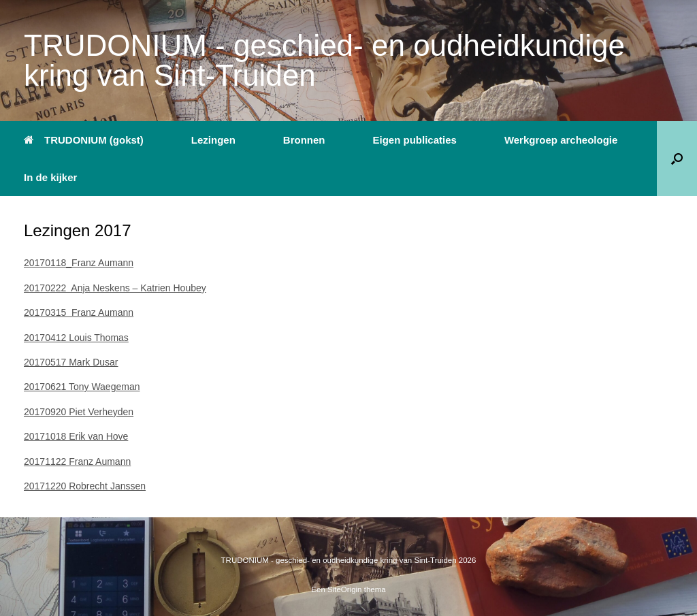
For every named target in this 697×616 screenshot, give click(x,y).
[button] (677, 159)
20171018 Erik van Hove (76, 436)
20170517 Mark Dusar (71, 362)
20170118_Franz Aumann (79, 263)
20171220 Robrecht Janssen (85, 486)
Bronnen (304, 140)
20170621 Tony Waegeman (82, 387)
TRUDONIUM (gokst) (84, 140)
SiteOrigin (345, 589)
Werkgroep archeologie (561, 140)
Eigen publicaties (415, 140)
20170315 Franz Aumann (79, 312)
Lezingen (213, 140)
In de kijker (50, 177)
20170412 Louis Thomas (76, 338)
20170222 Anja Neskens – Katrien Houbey (115, 288)
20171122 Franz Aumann (77, 461)
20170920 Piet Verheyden (79, 412)
